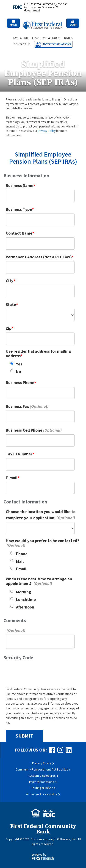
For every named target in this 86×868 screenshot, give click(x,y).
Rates (68, 38)
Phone (22, 554)
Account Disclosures (42, 776)
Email (21, 569)
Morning (24, 592)
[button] (13, 23)
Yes (19, 364)
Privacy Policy (47, 131)
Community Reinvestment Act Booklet (42, 769)
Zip (9, 328)
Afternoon (25, 607)
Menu (13, 23)
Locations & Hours (46, 38)
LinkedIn (69, 750)
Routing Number (42, 788)
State (11, 304)
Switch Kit (21, 38)
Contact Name (19, 233)
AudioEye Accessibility (42, 794)
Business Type (19, 209)
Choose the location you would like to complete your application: (41, 515)
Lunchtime (26, 599)
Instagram (60, 750)
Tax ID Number (19, 454)
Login (73, 23)
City (10, 281)
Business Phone (20, 383)
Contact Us (22, 44)
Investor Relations (57, 44)
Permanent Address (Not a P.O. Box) (39, 257)
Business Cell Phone (24, 430)
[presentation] (41, 673)
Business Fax (17, 406)
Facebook (52, 750)
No (18, 372)
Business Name (19, 185)
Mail (20, 561)
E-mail (12, 478)
